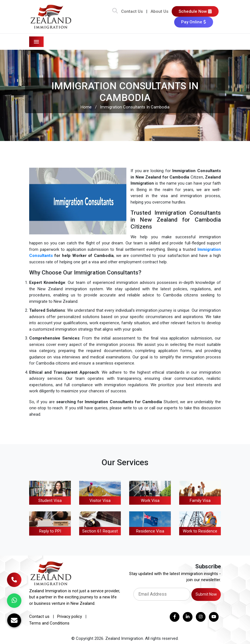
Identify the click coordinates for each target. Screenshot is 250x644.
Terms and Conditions (49, 623)
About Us (159, 11)
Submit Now (206, 594)
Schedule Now (195, 11)
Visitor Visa (100, 501)
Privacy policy (70, 616)
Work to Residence (200, 531)
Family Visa (200, 501)
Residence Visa (150, 531)
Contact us (39, 616)
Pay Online (194, 22)
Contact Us (132, 11)
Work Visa (150, 501)
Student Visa (50, 501)
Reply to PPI (50, 531)
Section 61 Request (100, 531)
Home (86, 107)
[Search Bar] (115, 11)
